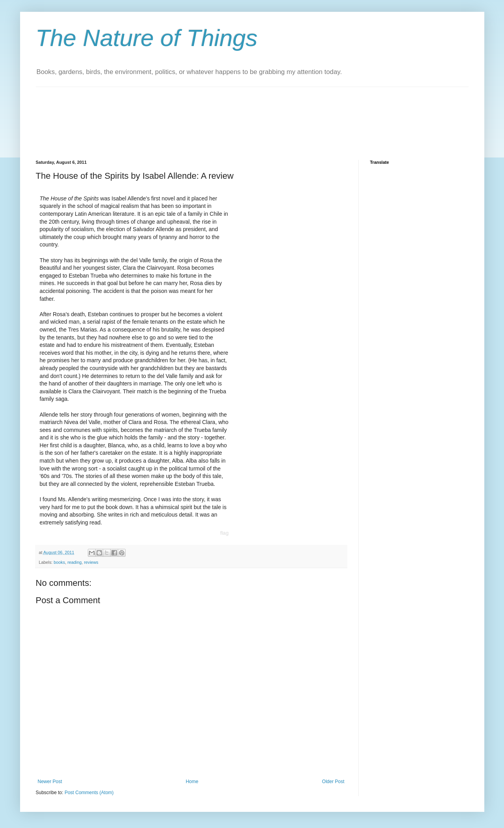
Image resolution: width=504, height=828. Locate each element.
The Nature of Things (147, 38)
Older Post (333, 782)
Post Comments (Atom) (89, 793)
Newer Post (50, 782)
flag (224, 533)
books (59, 562)
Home (192, 782)
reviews (91, 562)
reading (74, 562)
